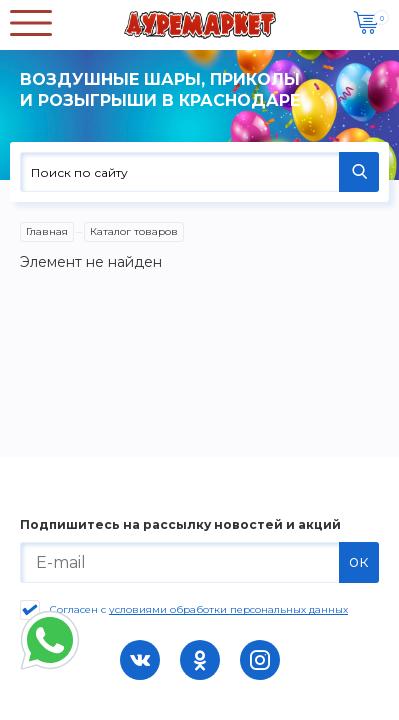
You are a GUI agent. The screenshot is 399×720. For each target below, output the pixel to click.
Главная (47, 231)
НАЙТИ (359, 172)
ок (359, 561)
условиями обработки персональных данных (228, 609)
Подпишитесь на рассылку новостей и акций (180, 525)
